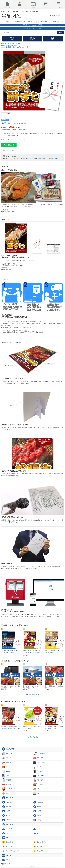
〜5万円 (6, 816)
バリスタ (37, 771)
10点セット (7, 829)
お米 (36, 789)
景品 (32, 38)
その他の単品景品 (32, 737)
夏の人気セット (39, 851)
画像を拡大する (6, 114)
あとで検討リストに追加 (9, 150)
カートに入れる (9, 145)
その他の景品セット (32, 694)
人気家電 (6, 780)
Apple (5, 776)
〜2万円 (6, 811)
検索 (60, 32)
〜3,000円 (38, 802)
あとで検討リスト (43, 22)
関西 (57, 158)
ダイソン (37, 767)
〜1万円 (23, 158)
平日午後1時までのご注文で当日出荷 (32, 25)
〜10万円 (6, 820)
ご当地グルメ (51, 158)
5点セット (38, 829)
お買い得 (7, 855)
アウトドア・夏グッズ (10, 851)
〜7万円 (37, 816)
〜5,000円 (7, 807)
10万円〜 (38, 820)
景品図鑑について (20, 22)
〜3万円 (37, 811)
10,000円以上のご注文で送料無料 (32, 28)
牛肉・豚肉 (38, 758)
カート (61, 22)
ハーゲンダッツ (8, 789)
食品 (5, 793)
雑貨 (36, 793)
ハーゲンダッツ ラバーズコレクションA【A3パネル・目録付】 (32, 652)
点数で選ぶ (29, 158)
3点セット (7, 833)
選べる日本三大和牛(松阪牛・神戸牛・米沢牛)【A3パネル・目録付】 (11, 729)
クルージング (8, 758)
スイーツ (6, 767)
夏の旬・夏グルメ (40, 842)
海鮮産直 (6, 762)
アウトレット (8, 860)
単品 (35, 158)
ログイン (9, 22)
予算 (12, 38)
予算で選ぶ (16, 158)
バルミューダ (39, 776)
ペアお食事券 (39, 753)
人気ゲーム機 (39, 762)
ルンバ (6, 771)
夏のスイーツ (8, 847)
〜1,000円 (7, 802)
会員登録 (54, 22)
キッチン (6, 784)
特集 (5, 838)
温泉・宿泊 (7, 753)
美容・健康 (38, 780)
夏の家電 (37, 847)
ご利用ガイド (32, 22)
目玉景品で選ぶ (41, 158)
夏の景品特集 (8, 842)
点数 (53, 38)
